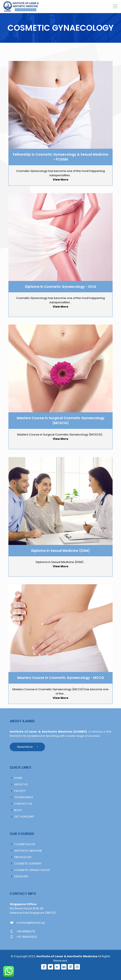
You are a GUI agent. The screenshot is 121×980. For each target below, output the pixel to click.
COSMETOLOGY (25, 844)
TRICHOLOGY (23, 857)
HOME (18, 778)
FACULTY (20, 791)
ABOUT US (21, 784)
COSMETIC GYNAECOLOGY (32, 870)
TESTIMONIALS (24, 797)
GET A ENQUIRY (24, 817)
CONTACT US (23, 804)
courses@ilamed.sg (30, 923)
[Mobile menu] (115, 6)
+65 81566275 (26, 931)
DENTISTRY (21, 876)
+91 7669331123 (27, 937)
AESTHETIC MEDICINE (28, 851)
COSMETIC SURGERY (28, 864)
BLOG (18, 810)
